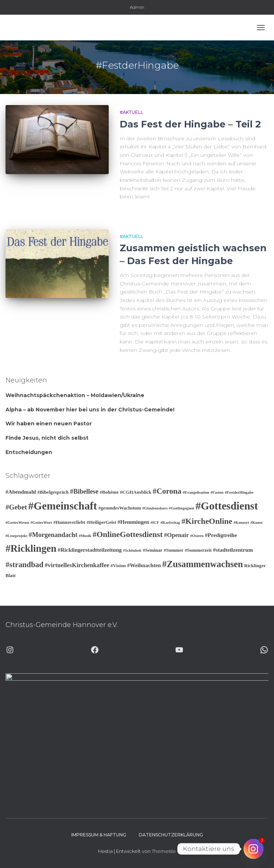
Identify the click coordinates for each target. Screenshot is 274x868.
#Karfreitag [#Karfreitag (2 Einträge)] (170, 523)
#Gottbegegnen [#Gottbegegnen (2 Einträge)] (182, 508)
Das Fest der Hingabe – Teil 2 (190, 124)
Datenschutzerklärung (171, 835)
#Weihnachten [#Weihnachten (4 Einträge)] (144, 565)
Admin (137, 7)
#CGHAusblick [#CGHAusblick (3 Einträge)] (136, 492)
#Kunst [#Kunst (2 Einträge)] (257, 523)
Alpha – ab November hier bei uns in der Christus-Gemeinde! (90, 410)
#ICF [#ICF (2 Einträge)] (155, 523)
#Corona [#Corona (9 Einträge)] (167, 491)
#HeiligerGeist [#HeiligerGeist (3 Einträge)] (102, 522)
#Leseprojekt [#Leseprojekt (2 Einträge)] (17, 536)
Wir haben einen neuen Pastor (49, 424)
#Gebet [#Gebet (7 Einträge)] (16, 507)
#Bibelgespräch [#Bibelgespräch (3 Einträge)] (53, 492)
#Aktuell (131, 112)
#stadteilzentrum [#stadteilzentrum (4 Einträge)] (233, 550)
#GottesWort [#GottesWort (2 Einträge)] (41, 523)
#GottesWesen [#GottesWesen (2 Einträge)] (17, 523)
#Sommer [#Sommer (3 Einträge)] (174, 550)
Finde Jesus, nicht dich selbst (47, 438)
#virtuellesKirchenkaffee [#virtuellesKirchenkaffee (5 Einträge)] (77, 565)
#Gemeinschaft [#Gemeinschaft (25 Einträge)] (63, 506)
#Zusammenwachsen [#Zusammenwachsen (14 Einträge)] (203, 564)
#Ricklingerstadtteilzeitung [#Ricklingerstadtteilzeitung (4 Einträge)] (90, 550)
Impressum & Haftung (99, 835)
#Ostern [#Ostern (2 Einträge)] (197, 536)
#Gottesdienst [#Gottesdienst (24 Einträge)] (227, 506)
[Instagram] (253, 849)
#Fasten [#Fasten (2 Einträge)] (217, 492)
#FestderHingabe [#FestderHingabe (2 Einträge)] (239, 492)
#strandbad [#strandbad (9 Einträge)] (24, 565)
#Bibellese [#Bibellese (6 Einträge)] (84, 491)
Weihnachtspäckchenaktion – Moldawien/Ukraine (75, 395)
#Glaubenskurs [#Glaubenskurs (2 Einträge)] (155, 508)
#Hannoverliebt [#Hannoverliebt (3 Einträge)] (69, 522)
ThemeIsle (164, 851)
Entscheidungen (29, 452)
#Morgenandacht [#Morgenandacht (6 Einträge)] (53, 535)
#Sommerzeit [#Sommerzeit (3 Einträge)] (198, 550)
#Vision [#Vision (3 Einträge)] (118, 566)
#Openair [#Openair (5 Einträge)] (176, 535)
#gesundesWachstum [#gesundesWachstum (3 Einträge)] (120, 508)
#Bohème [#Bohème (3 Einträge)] (109, 492)
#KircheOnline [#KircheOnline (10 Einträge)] (207, 521)
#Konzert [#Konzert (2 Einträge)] (241, 523)
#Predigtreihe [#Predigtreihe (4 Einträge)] (221, 535)
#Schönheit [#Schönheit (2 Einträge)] (132, 550)
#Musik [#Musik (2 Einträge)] (85, 536)
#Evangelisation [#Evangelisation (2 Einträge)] (196, 492)
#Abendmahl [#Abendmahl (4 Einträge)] (21, 492)
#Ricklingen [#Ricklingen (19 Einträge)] (31, 548)
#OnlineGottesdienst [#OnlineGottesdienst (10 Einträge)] (128, 534)
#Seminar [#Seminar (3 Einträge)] (153, 550)
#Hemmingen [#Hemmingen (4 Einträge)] (133, 522)
